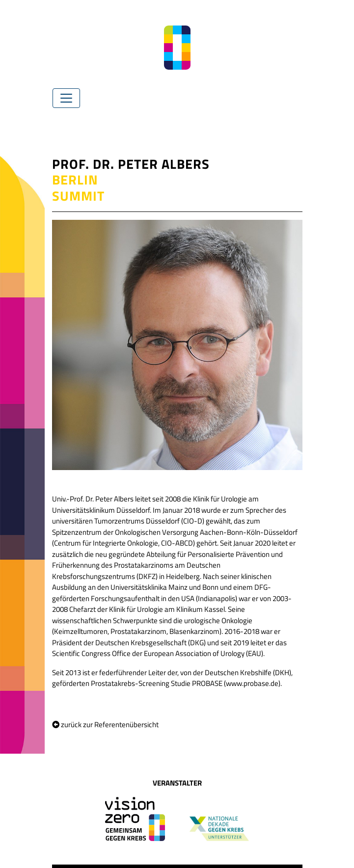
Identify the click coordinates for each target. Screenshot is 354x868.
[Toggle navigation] (66, 98)
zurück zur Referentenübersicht (105, 724)
